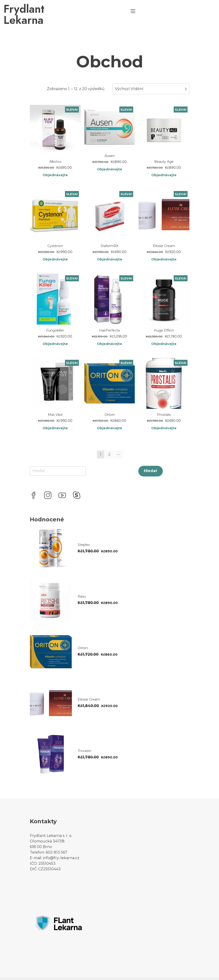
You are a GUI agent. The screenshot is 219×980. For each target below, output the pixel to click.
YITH (113, 974)
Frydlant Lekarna (72, 9)
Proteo (36, 974)
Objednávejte (55, 164)
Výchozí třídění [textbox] (129, 78)
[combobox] (151, 78)
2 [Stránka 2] (109, 445)
